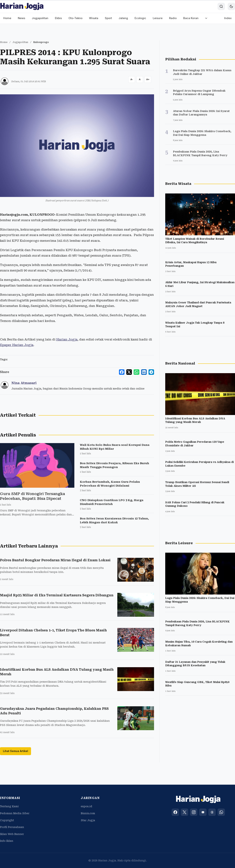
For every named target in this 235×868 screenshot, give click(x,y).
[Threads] (212, 812)
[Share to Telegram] (151, 372)
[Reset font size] (140, 79)
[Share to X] (129, 372)
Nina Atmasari (24, 383)
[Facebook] (175, 812)
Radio (173, 18)
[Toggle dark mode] (231, 6)
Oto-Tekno (75, 18)
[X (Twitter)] (185, 812)
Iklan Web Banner (12, 834)
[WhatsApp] (221, 812)
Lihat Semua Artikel (16, 751)
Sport (108, 18)
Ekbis (58, 18)
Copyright (7, 820)
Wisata (94, 18)
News (21, 18)
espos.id (86, 806)
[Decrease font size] (132, 79)
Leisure (158, 18)
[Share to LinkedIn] (144, 372)
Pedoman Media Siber (15, 813)
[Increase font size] (148, 79)
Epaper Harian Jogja (17, 345)
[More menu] (206, 18)
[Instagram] (194, 812)
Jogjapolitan (40, 18)
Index (228, 18)
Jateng (123, 18)
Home (7, 18)
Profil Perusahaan (12, 827)
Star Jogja (88, 820)
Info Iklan (7, 841)
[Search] (221, 6)
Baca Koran (191, 18)
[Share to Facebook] (122, 372)
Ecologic (140, 18)
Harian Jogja (67, 339)
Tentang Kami (9, 806)
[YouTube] (203, 812)
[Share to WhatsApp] (137, 372)
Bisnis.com (88, 813)
